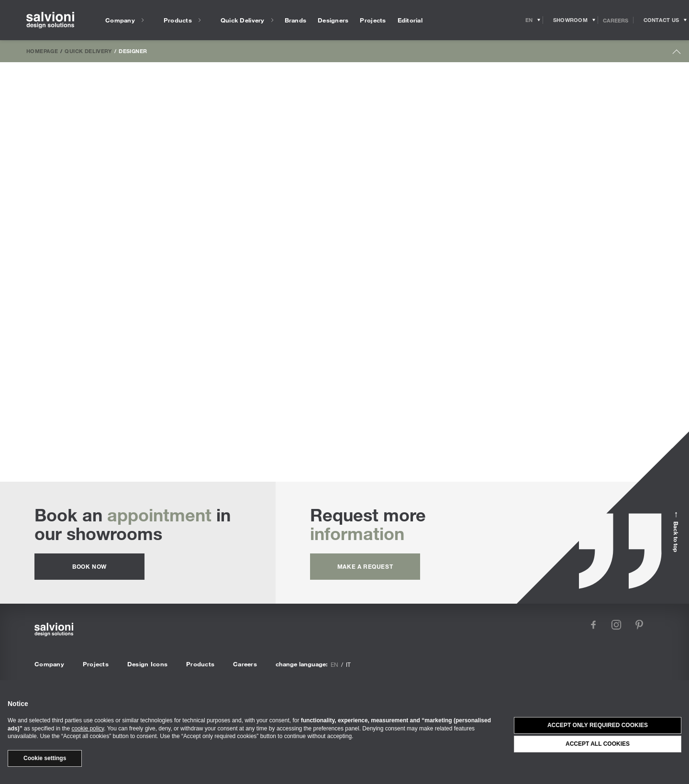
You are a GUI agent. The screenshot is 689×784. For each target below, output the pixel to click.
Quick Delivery (88, 51)
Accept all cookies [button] (598, 744)
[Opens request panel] (661, 20)
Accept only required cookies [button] (598, 725)
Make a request (365, 566)
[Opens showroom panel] (571, 20)
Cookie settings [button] (45, 758)
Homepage (42, 51)
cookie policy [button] (88, 729)
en (334, 664)
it (348, 664)
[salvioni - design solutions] (50, 20)
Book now (89, 566)
